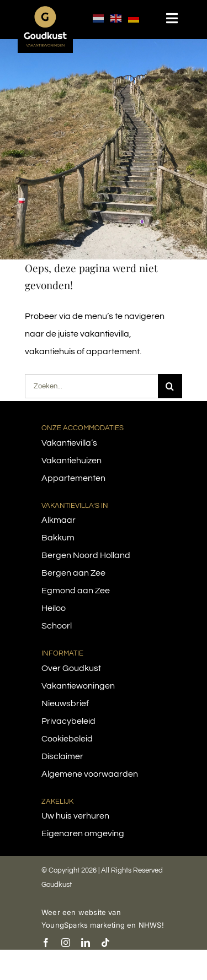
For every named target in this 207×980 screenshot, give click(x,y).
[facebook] (46, 943)
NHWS (150, 925)
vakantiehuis (50, 351)
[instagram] (66, 943)
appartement (113, 351)
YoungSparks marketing (83, 925)
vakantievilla (105, 334)
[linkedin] (86, 943)
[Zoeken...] (91, 386)
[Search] (170, 386)
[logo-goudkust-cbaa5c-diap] (45, 10)
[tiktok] (105, 943)
